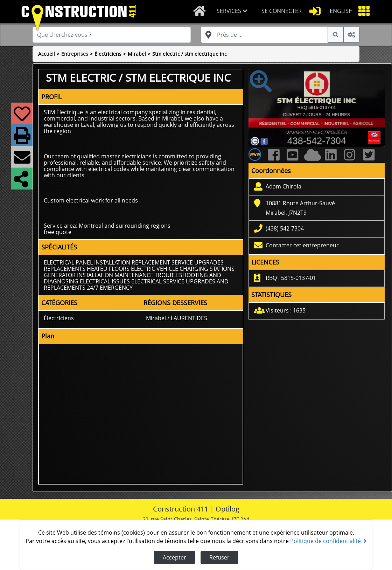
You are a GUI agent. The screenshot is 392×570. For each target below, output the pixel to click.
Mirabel (137, 54)
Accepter (174, 557)
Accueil (47, 54)
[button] (233, 11)
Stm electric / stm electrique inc (190, 54)
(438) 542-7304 (285, 228)
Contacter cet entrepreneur (302, 245)
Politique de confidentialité (328, 541)
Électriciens (108, 54)
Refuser (219, 557)
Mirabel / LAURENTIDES (177, 318)
